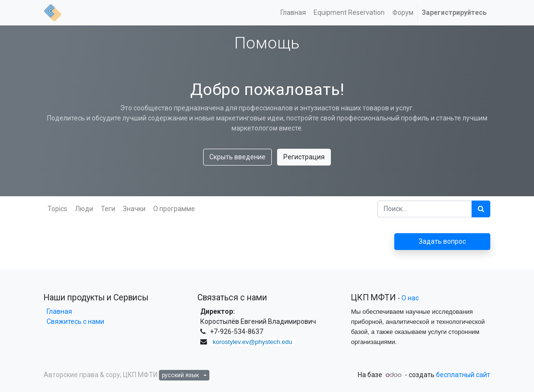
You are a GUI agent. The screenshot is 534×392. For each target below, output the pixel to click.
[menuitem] (293, 13)
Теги (108, 209)
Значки (134, 209)
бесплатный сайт (463, 375)
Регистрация (304, 157)
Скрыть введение (237, 157)
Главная (58, 311)
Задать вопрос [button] (442, 241)
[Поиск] (481, 209)
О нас (410, 298)
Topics (57, 209)
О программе (174, 209)
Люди (84, 209)
